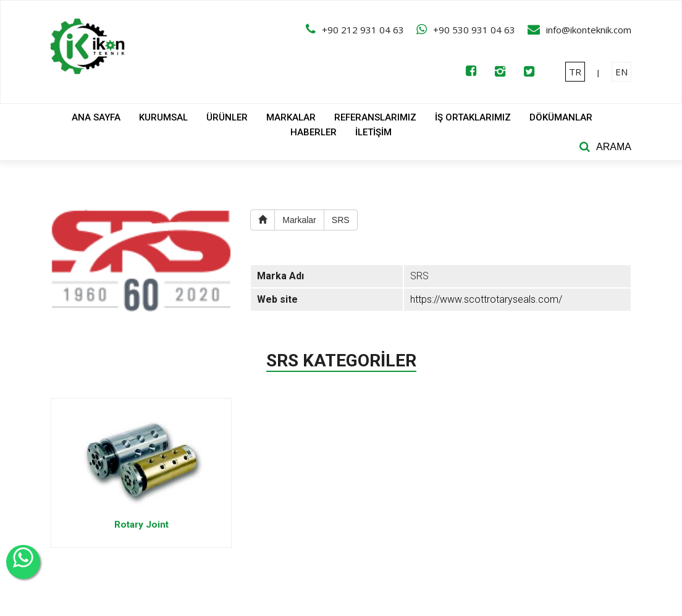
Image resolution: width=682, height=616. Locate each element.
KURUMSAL (163, 117)
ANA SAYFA (96, 117)
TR (575, 72)
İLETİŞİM (373, 132)
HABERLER (314, 132)
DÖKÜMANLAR (561, 117)
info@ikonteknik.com (589, 30)
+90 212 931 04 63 (363, 30)
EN (621, 72)
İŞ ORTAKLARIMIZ (473, 117)
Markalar (299, 220)
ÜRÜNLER (227, 117)
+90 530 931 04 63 (474, 30)
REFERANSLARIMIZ (375, 117)
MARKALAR (291, 117)
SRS (341, 220)
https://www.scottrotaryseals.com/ (486, 299)
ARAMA (614, 147)
